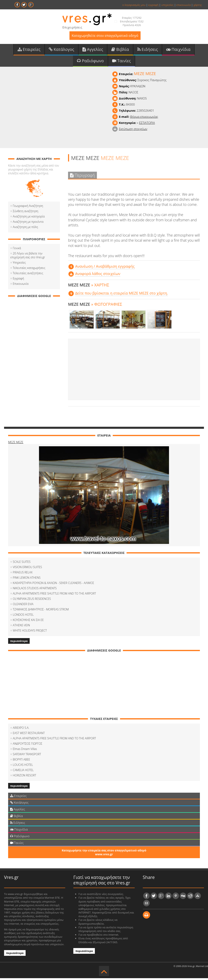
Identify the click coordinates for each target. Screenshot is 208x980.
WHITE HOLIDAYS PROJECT (30, 632)
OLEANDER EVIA (23, 606)
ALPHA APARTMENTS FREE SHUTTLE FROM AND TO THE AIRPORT (54, 595)
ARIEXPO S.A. (21, 730)
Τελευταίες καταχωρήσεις (29, 270)
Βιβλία (120, 51)
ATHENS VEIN (21, 627)
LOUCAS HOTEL (23, 767)
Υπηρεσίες (19, 264)
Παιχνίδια (178, 51)
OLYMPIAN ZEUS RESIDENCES (32, 601)
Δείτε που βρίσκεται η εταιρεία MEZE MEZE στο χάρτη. (122, 295)
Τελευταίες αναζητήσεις (28, 275)
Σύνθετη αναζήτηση (25, 213)
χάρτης (198, 5)
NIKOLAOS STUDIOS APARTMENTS (35, 590)
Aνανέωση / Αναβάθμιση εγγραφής (105, 268)
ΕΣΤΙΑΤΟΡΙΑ (147, 124)
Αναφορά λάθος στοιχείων (98, 276)
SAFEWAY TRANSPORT (27, 756)
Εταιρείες (29, 51)
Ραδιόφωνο (90, 62)
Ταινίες (121, 62)
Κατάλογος (61, 51)
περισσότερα (19, 643)
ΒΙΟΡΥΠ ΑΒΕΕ (21, 761)
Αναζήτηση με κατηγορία (29, 218)
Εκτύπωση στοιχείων (133, 131)
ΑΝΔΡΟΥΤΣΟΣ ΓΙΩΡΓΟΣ (28, 745)
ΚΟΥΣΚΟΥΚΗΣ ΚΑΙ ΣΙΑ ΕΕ (28, 622)
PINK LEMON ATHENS (27, 579)
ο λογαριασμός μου (134, 5)
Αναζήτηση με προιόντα (28, 223)
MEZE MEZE (16, 444)
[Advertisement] (134, 371)
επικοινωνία (183, 5)
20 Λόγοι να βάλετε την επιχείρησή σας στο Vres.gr (34, 257)
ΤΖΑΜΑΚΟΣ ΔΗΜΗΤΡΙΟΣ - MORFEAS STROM (41, 611)
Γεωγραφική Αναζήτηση (28, 208)
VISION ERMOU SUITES (27, 569)
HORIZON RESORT (24, 777)
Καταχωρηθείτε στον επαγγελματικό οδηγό (105, 36)
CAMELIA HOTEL (23, 772)
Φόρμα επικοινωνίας (144, 118)
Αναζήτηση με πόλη (25, 229)
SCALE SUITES (22, 564)
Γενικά (17, 250)
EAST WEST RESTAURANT (29, 735)
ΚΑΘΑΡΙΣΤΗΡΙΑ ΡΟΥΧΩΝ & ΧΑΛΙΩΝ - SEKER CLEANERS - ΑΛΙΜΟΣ (53, 585)
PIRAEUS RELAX (23, 574)
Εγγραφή (18, 280)
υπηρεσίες (167, 5)
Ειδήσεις (148, 51)
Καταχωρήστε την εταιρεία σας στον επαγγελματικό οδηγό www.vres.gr (104, 854)
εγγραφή (153, 5)
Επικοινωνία (21, 285)
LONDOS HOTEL (23, 616)
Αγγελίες (93, 51)
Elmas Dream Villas (25, 751)
